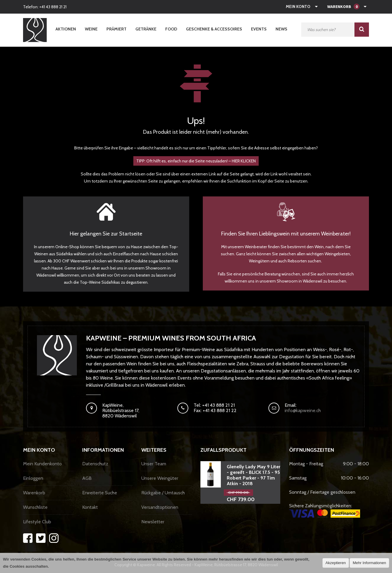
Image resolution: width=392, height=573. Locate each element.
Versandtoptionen (160, 507)
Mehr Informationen (369, 563)
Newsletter (153, 522)
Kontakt (90, 507)
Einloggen (33, 478)
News (281, 29)
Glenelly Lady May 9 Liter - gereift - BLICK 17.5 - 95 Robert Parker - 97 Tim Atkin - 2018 (253, 475)
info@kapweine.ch (303, 410)
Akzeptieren (336, 563)
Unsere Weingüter (160, 478)
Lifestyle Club (37, 522)
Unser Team (154, 464)
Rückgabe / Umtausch (163, 493)
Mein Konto (298, 7)
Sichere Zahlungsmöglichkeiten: (325, 510)
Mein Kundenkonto (42, 464)
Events (259, 29)
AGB (87, 478)
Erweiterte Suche (100, 493)
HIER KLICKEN (244, 161)
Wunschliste (35, 507)
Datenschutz (95, 464)
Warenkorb (34, 493)
